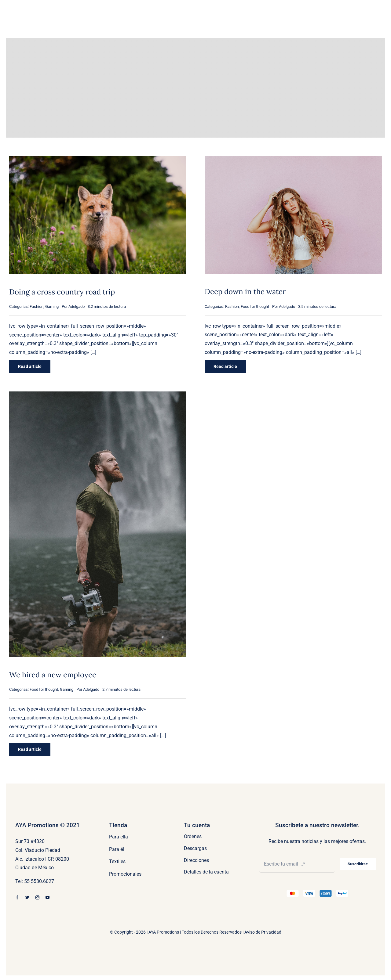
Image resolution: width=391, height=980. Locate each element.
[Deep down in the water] (293, 160)
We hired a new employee (53, 675)
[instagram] (37, 897)
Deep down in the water (245, 292)
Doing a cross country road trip (62, 292)
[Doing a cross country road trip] (98, 160)
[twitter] (27, 897)
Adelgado (77, 306)
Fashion (37, 306)
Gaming (52, 306)
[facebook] (17, 897)
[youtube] (48, 897)
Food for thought (255, 306)
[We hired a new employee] (98, 396)
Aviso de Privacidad (263, 932)
